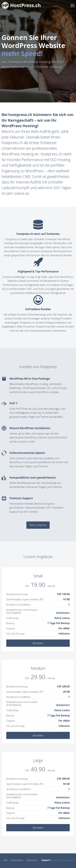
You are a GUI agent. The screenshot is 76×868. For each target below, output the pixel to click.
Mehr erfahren (38, 525)
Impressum (32, 860)
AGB (5, 860)
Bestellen (38, 643)
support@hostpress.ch (63, 860)
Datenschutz (17, 860)
